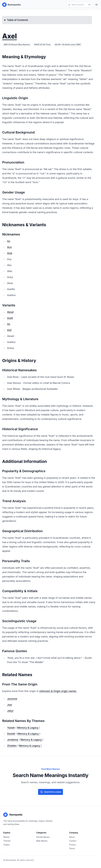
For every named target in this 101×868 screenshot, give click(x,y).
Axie (10, 253)
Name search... (79, 5)
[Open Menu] (96, 5)
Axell (10, 318)
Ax (9, 241)
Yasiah (11, 728)
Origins (7, 845)
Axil (9, 330)
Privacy (72, 845)
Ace (9, 247)
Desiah (11, 734)
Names (6, 837)
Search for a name (51, 792)
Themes (7, 841)
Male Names (42, 841)
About (72, 837)
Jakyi (10, 711)
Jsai (10, 705)
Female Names (43, 837)
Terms (72, 848)
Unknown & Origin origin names (58, 691)
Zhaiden (12, 746)
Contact (73, 841)
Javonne (12, 699)
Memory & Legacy (28, 728)
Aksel (10, 312)
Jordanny (13, 740)
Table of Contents (18, 20)
